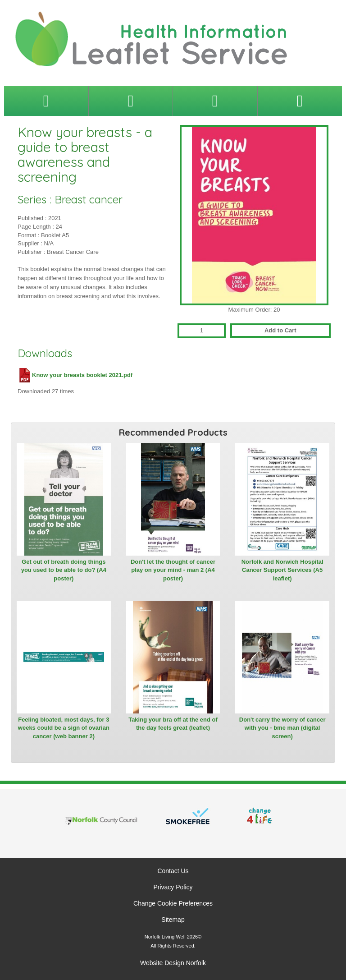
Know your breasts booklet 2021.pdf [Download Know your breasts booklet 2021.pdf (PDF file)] (75, 375)
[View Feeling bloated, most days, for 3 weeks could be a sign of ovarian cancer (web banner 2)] (64, 657)
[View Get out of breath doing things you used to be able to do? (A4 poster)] (64, 499)
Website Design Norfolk (173, 963)
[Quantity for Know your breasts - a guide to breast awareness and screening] (202, 331)
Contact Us (173, 871)
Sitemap (173, 920)
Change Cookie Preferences (173, 903)
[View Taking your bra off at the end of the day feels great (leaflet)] (173, 657)
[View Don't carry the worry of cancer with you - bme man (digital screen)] (282, 657)
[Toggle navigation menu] (46, 101)
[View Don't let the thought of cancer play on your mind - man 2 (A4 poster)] (173, 499)
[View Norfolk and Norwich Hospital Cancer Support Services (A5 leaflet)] (282, 499)
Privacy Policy (173, 887)
